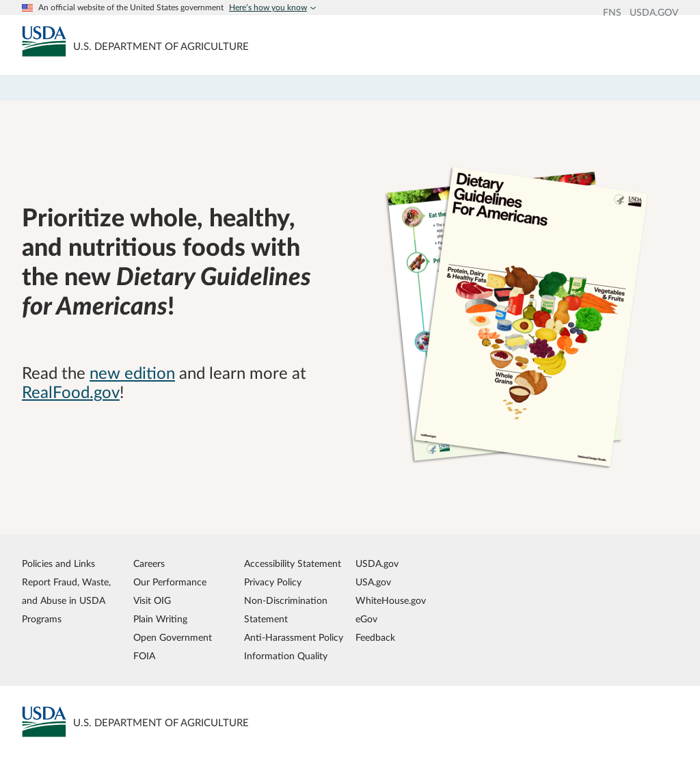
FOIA (144, 656)
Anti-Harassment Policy (294, 638)
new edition (132, 374)
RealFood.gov (71, 393)
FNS (612, 13)
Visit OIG (152, 601)
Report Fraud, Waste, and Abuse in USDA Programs (66, 601)
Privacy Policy (273, 582)
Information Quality (286, 656)
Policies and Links (58, 564)
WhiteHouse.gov (391, 601)
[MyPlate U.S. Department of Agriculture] (44, 41)
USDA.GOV (654, 13)
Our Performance (170, 582)
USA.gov (373, 582)
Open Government (173, 638)
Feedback (375, 638)
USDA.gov (377, 564)
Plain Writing (160, 619)
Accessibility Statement (293, 564)
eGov (366, 619)
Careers (149, 564)
